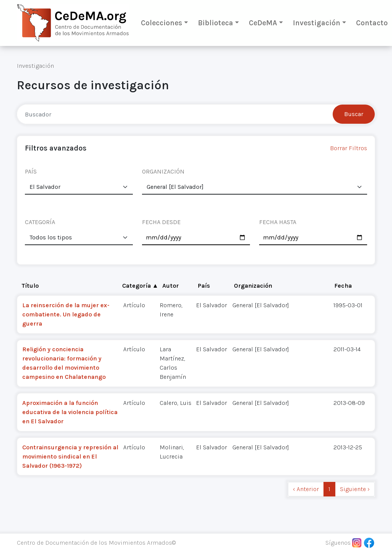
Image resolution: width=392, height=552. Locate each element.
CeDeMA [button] (263, 23)
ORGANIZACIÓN (163, 171)
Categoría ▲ (140, 286)
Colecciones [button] (162, 23)
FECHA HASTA (278, 222)
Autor (171, 286)
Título (30, 286)
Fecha (343, 286)
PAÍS (31, 171)
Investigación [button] (317, 23)
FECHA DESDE (161, 222)
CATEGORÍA (40, 222)
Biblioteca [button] (216, 23)
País (204, 286)
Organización (253, 286)
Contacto (372, 23)
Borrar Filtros (349, 148)
